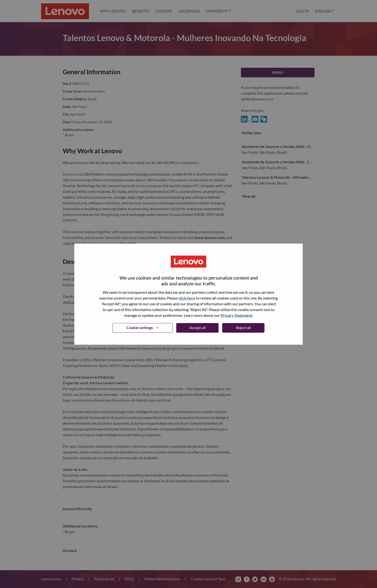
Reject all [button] (243, 328)
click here (187, 298)
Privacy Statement (236, 315)
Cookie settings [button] (140, 328)
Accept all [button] (198, 328)
